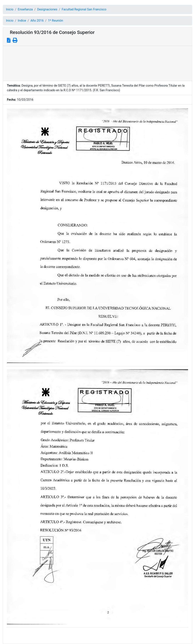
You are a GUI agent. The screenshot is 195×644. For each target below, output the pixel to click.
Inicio (10, 9)
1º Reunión (56, 21)
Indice (22, 21)
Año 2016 (37, 21)
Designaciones (47, 9)
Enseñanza (25, 9)
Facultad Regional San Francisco (84, 9)
